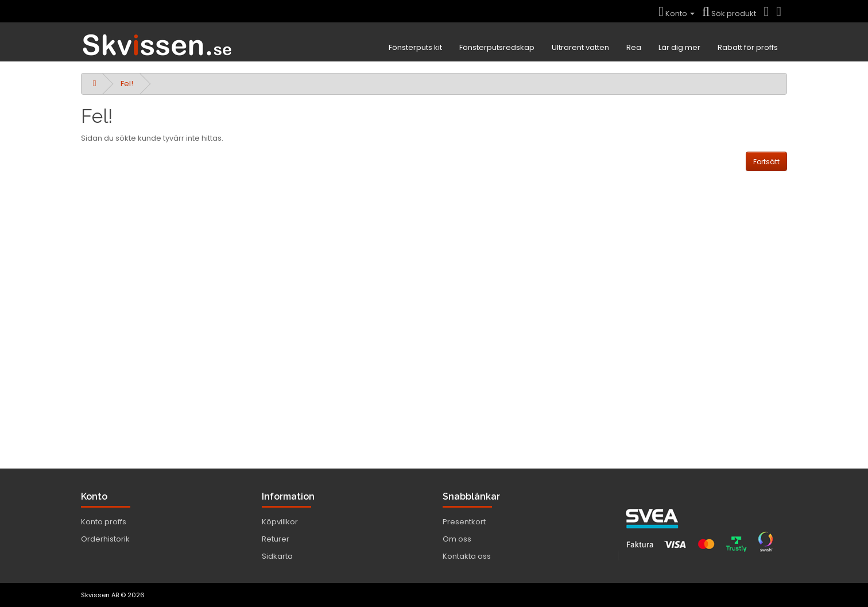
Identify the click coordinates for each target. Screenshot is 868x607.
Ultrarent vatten (580, 47)
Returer (276, 539)
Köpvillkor (280, 522)
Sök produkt (729, 13)
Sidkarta (277, 556)
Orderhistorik (105, 539)
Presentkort (464, 522)
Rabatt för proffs (748, 47)
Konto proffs (104, 522)
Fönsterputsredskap (497, 47)
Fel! (127, 84)
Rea (634, 47)
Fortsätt (766, 162)
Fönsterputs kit (415, 47)
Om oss (457, 539)
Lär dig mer (679, 47)
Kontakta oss (467, 556)
